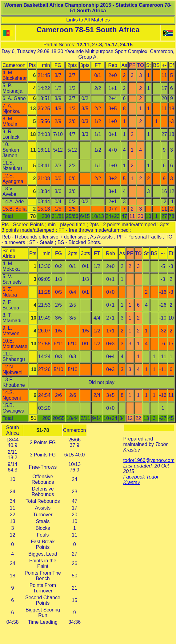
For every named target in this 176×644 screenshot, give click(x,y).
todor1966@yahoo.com (149, 460)
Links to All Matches (88, 20)
